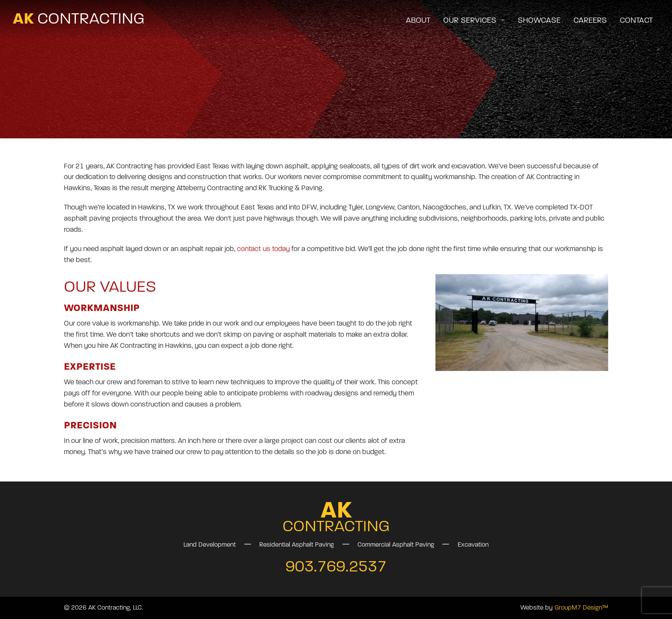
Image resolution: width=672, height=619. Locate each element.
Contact (636, 20)
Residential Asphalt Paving (297, 545)
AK (79, 18)
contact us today (262, 249)
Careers (590, 20)
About (418, 20)
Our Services (470, 20)
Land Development (210, 545)
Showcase (539, 20)
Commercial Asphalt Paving (396, 545)
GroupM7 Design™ (581, 608)
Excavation (473, 545)
